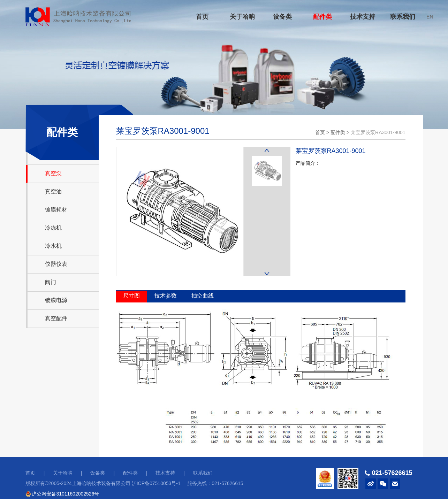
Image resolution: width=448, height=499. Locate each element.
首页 (202, 17)
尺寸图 (131, 296)
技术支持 (363, 17)
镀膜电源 (56, 300)
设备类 (282, 17)
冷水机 (53, 246)
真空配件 (56, 318)
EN (430, 17)
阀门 (51, 282)
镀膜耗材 (56, 210)
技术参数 (166, 296)
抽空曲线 (203, 296)
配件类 (322, 17)
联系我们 (403, 17)
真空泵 (53, 173)
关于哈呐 (242, 17)
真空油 (53, 191)
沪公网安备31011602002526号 (62, 494)
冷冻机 (53, 228)
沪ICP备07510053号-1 (156, 483)
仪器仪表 (56, 264)
